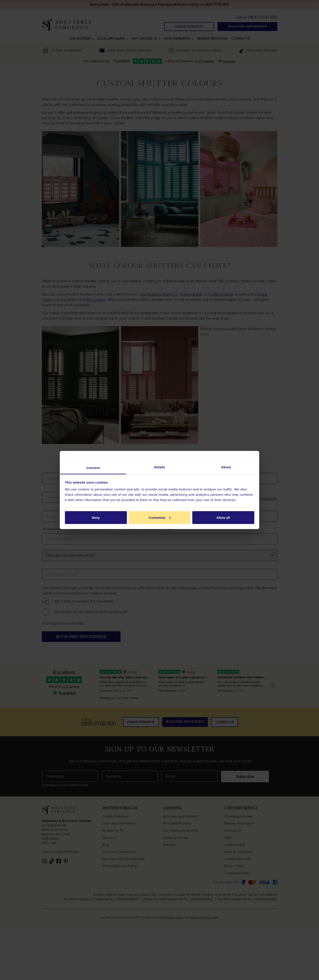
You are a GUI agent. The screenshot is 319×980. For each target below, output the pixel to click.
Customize (160, 517)
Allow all (223, 517)
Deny (96, 517)
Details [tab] (159, 467)
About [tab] (226, 467)
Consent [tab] (93, 468)
